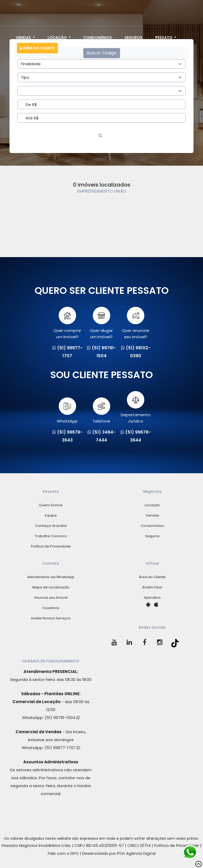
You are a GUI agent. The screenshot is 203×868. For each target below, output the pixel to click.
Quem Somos (51, 505)
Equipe (51, 515)
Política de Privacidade (51, 546)
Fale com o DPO (63, 853)
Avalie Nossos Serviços (51, 618)
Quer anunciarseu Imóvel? (136, 323)
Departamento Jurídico (136, 407)
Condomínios (98, 38)
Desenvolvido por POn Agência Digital (119, 853)
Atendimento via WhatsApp (51, 577)
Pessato (164, 38)
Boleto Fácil (152, 587)
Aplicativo (152, 598)
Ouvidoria (51, 608)
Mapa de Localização (51, 587)
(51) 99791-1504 (62, 718)
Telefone (101, 411)
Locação (58, 38)
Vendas (24, 38)
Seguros (133, 38)
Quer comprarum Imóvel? (67, 323)
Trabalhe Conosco (51, 536)
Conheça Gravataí (51, 526)
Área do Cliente (37, 48)
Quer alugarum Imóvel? (101, 323)
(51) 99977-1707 (62, 748)
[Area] (101, 64)
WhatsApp (67, 411)
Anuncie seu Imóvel (51, 598)
